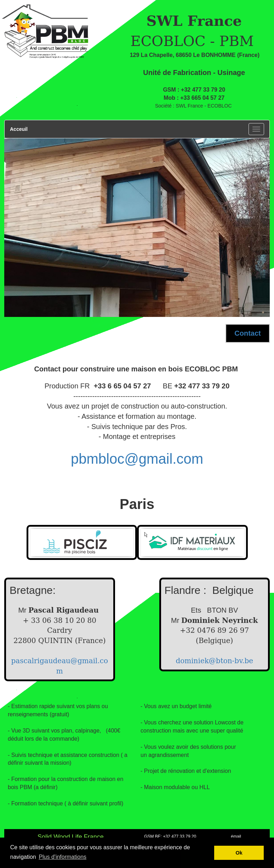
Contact (247, 333)
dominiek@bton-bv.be (214, 661)
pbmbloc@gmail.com (137, 459)
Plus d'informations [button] (62, 857)
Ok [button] (239, 853)
